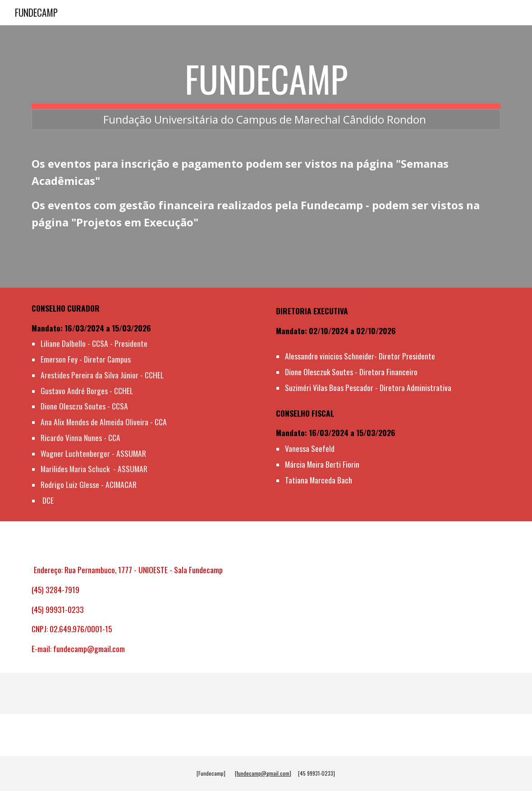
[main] (266, 93)
